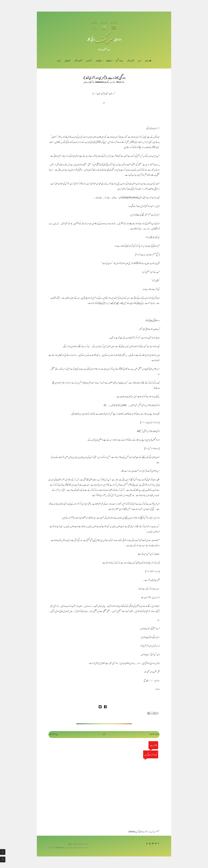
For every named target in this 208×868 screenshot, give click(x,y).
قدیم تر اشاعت (154, 734)
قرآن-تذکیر (131, 61)
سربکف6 (107, 82)
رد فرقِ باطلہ (109, 61)
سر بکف (104, 39)
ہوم (104, 734)
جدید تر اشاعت (54, 734)
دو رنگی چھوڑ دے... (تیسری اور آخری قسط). (104, 78)
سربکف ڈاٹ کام (60, 848)
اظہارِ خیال (67, 61)
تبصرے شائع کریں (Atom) (138, 832)
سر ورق (148, 61)
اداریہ (139, 61)
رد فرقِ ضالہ (99, 61)
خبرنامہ (59, 61)
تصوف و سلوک (78, 61)
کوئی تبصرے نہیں (88, 82)
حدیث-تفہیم (120, 61)
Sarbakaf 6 (100, 82)
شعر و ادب (89, 61)
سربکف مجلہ (71, 844)
